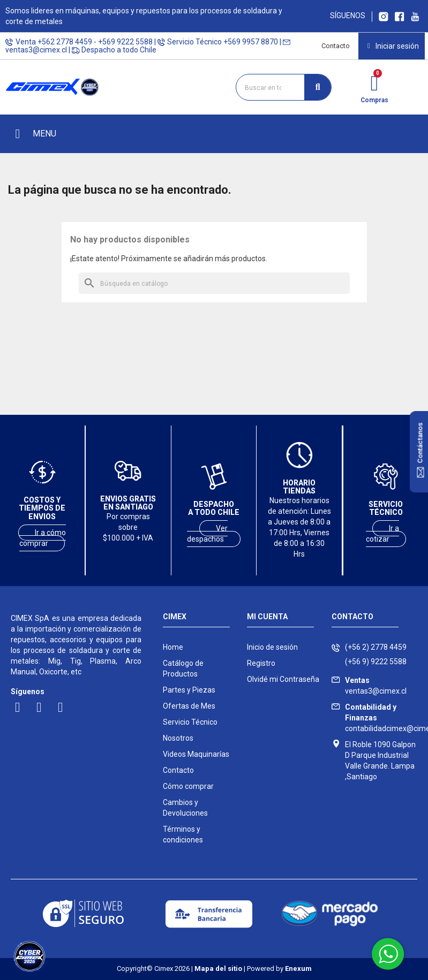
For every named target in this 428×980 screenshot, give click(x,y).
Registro (261, 663)
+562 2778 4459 (65, 42)
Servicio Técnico (190, 722)
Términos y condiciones (183, 834)
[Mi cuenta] (393, 46)
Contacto (336, 46)
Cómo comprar (188, 786)
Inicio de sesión (272, 647)
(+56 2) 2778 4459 (376, 647)
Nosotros (178, 738)
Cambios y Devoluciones (185, 808)
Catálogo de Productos (183, 668)
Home (173, 647)
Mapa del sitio (218, 968)
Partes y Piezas (189, 690)
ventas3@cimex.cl (36, 50)
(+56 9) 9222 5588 (376, 662)
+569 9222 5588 (125, 42)
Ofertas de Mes (189, 706)
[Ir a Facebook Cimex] (400, 16)
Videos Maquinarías (196, 754)
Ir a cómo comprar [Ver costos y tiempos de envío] (43, 538)
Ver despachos (208, 534)
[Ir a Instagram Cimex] (384, 16)
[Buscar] (214, 283)
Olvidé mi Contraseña (283, 679)
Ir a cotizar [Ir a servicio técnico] (383, 534)
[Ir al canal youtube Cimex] (415, 16)
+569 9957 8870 (251, 42)
